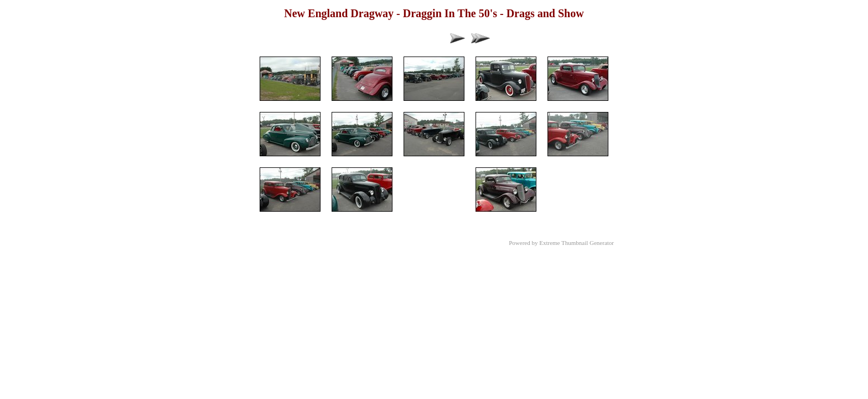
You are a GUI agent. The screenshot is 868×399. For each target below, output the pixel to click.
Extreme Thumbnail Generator (577, 243)
